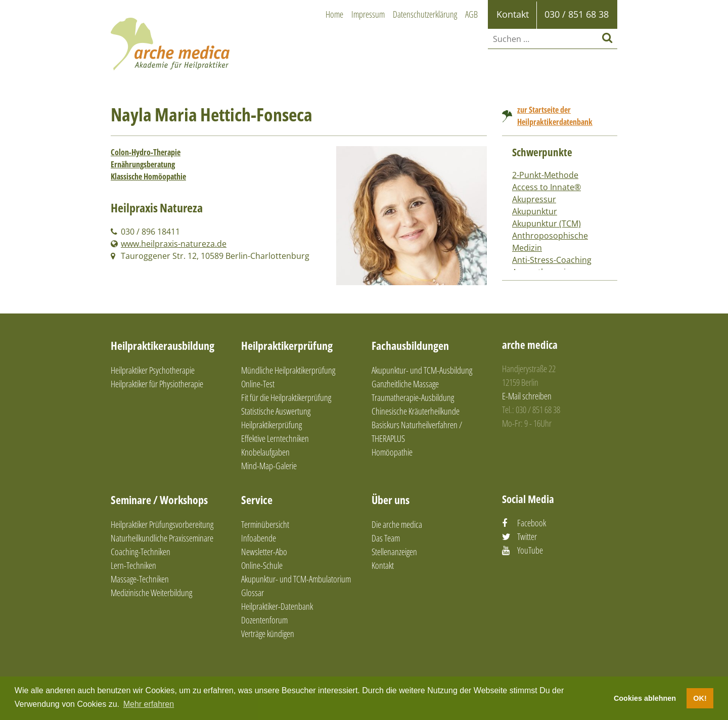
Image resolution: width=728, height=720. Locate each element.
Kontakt (383, 565)
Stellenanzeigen (394, 552)
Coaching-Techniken (141, 552)
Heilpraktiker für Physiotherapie (157, 384)
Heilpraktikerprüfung (287, 345)
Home (334, 14)
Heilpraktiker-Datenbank (277, 606)
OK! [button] (700, 698)
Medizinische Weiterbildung (151, 593)
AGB (471, 14)
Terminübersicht (265, 524)
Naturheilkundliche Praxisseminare (162, 538)
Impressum (368, 14)
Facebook (532, 523)
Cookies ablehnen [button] (645, 698)
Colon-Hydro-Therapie (146, 152)
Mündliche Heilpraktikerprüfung (288, 370)
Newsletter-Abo (264, 552)
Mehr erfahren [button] (149, 704)
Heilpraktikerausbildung (163, 345)
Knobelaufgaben (265, 452)
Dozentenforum (264, 620)
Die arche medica (397, 524)
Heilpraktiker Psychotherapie (153, 370)
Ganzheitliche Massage (405, 384)
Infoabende (259, 538)
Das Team (386, 538)
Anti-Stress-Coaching (552, 260)
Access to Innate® (547, 187)
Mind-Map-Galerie (269, 466)
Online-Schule (262, 565)
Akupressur (534, 199)
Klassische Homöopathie (148, 176)
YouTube (530, 550)
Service (257, 500)
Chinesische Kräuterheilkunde (416, 411)
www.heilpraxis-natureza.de (174, 244)
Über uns (391, 500)
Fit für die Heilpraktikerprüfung (286, 397)
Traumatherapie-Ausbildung (413, 397)
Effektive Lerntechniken (275, 438)
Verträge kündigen (268, 634)
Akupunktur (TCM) (547, 223)
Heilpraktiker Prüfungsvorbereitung (162, 524)
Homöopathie (392, 452)
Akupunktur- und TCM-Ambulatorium (296, 579)
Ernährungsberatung (143, 164)
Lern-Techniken (133, 565)
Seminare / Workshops (159, 500)
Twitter (527, 536)
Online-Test (258, 384)
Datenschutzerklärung (425, 14)
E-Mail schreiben (527, 396)
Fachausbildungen (410, 345)
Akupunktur (535, 211)
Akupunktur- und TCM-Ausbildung (422, 370)
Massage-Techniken (140, 579)
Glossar (253, 593)
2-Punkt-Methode (545, 175)
